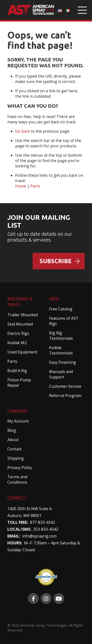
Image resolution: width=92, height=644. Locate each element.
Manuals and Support (61, 374)
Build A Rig (17, 371)
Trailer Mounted (23, 315)
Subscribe (60, 261)
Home (21, 186)
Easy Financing (63, 362)
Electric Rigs (18, 333)
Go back (23, 131)
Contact (14, 449)
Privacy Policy (20, 468)
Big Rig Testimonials (61, 336)
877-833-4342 (42, 522)
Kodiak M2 (17, 343)
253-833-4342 (46, 529)
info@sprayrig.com (39, 536)
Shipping (16, 458)
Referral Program (65, 396)
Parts (35, 186)
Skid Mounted (20, 324)
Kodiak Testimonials (61, 350)
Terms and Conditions (17, 480)
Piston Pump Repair (19, 383)
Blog (12, 430)
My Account (18, 421)
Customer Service (65, 386)
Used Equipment (22, 352)
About (13, 440)
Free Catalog (61, 309)
